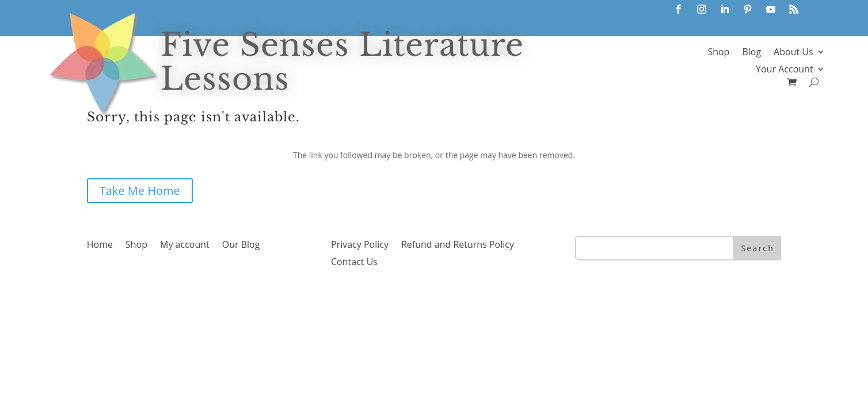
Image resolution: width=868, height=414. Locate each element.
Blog (751, 53)
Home (100, 246)
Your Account (784, 70)
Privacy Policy (360, 246)
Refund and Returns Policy (458, 246)
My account (185, 246)
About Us (793, 53)
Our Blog (241, 246)
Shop (718, 53)
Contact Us (354, 263)
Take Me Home (140, 191)
